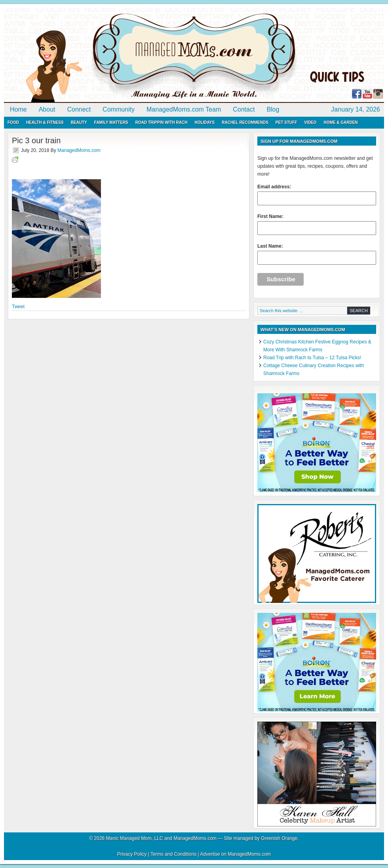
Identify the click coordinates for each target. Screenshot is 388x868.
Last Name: (317, 254)
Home (18, 109)
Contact (244, 109)
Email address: (317, 195)
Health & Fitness (45, 122)
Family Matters (111, 122)
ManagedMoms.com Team (184, 109)
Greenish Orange (279, 838)
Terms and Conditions (173, 854)
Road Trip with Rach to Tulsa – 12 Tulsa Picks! (312, 358)
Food (13, 122)
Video (310, 122)
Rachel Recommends (245, 122)
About (47, 109)
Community (119, 109)
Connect (79, 109)
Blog (273, 109)
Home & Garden (340, 122)
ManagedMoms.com (95, 55)
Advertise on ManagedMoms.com (235, 854)
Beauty (79, 122)
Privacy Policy (132, 854)
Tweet (18, 307)
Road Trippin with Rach (162, 122)
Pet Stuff (286, 122)
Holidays (204, 122)
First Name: (317, 224)
